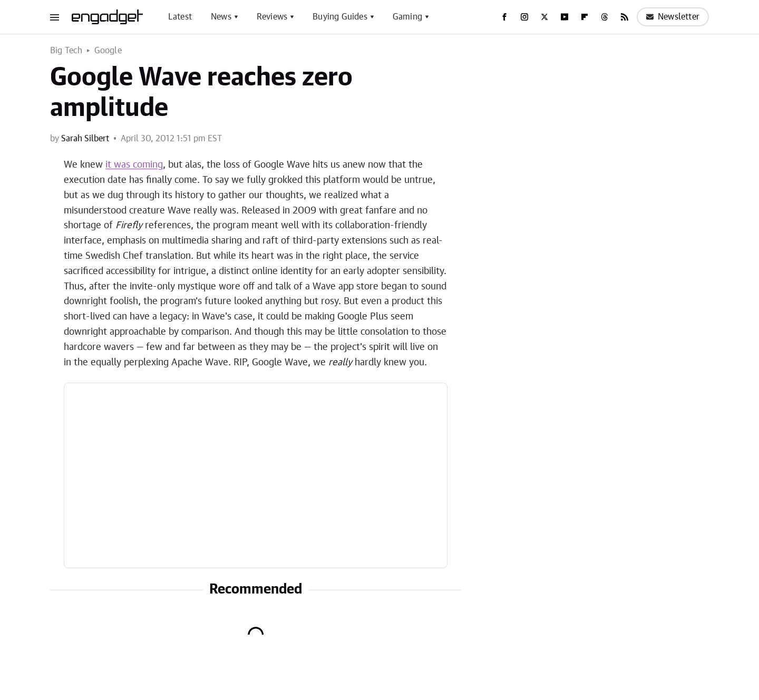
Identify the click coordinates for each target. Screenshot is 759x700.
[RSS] (625, 17)
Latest (180, 17)
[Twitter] (544, 17)
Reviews (272, 17)
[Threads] (605, 17)
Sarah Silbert (85, 139)
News (221, 17)
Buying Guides (340, 17)
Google (108, 51)
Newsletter (673, 17)
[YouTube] (565, 17)
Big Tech (66, 51)
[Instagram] (524, 17)
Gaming (407, 17)
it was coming (134, 165)
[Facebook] (504, 17)
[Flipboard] (585, 17)
